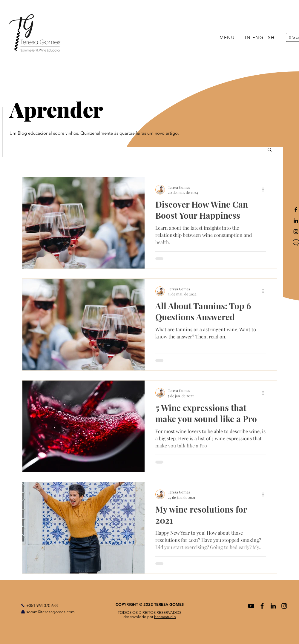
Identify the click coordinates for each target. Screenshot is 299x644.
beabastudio (165, 617)
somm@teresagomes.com (50, 612)
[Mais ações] (265, 190)
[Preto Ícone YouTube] (251, 606)
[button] (270, 150)
